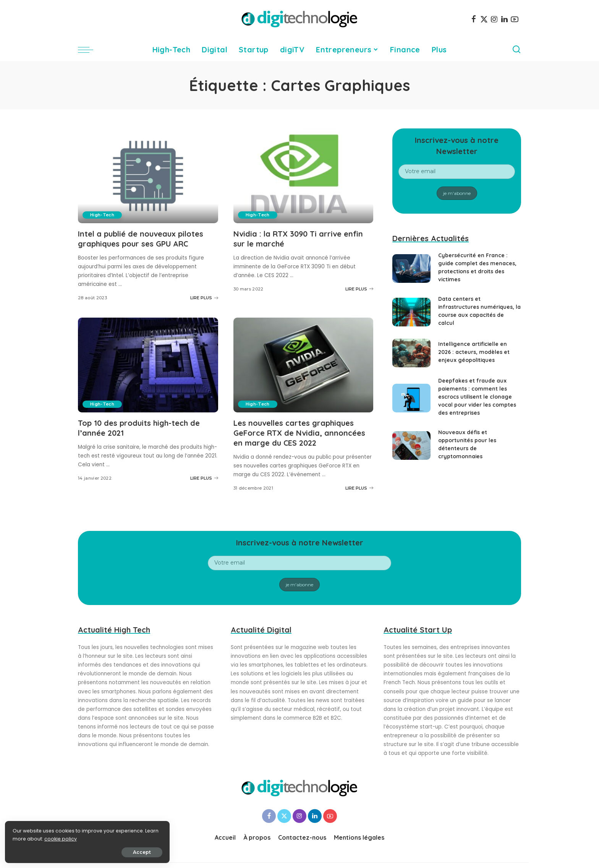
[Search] (516, 50)
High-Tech (102, 215)
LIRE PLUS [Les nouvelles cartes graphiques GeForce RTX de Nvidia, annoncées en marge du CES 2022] (359, 486)
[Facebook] (474, 19)
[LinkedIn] (504, 19)
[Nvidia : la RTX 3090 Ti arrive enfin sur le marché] (304, 176)
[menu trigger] (89, 50)
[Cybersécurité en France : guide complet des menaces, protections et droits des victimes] (411, 269)
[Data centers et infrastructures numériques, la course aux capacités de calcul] (411, 312)
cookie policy (30, 838)
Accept (92, 851)
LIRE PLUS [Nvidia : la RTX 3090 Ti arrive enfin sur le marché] (359, 288)
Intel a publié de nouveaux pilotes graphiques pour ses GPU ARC (141, 238)
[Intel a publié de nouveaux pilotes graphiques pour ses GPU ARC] (148, 176)
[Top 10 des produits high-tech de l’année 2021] (148, 364)
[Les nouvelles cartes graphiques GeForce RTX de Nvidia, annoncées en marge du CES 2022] (304, 364)
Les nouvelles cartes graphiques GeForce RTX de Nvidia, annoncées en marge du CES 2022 (299, 432)
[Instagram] (494, 19)
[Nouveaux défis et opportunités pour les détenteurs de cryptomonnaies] (411, 445)
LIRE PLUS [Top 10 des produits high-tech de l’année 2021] (204, 477)
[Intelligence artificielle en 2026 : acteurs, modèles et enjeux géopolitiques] (411, 353)
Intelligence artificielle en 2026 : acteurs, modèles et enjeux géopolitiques (474, 352)
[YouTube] (515, 19)
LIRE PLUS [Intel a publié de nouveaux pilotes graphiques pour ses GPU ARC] (204, 297)
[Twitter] (484, 19)
